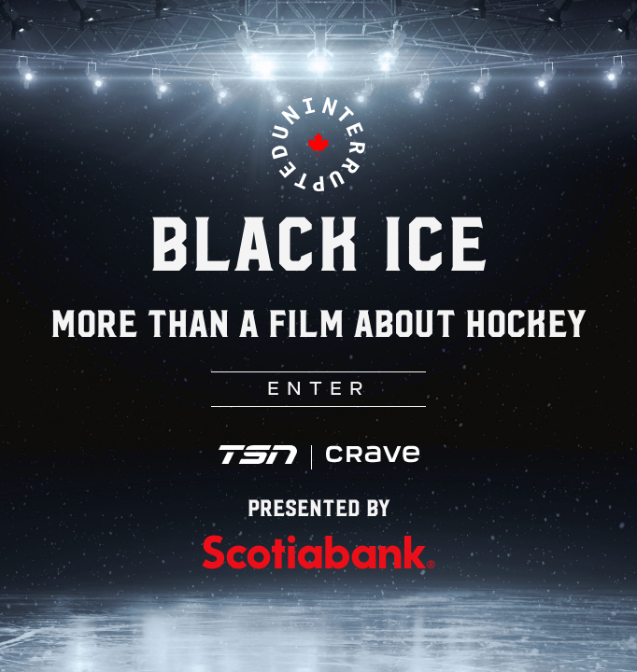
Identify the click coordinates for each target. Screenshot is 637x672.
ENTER (318, 390)
